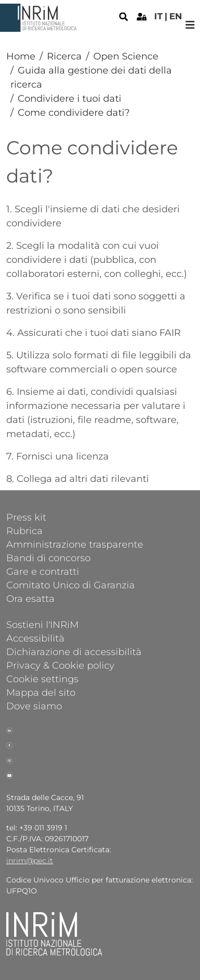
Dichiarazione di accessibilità (74, 651)
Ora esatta (30, 598)
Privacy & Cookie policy (60, 665)
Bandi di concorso (48, 558)
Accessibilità (35, 638)
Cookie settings (42, 679)
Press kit (26, 517)
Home (21, 56)
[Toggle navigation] (190, 25)
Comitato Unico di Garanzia (71, 585)
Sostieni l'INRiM (42, 624)
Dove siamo (34, 706)
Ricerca (64, 56)
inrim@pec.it (30, 861)
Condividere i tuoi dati (70, 99)
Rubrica (24, 530)
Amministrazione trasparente (75, 544)
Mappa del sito (41, 692)
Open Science (126, 56)
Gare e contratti (43, 571)
